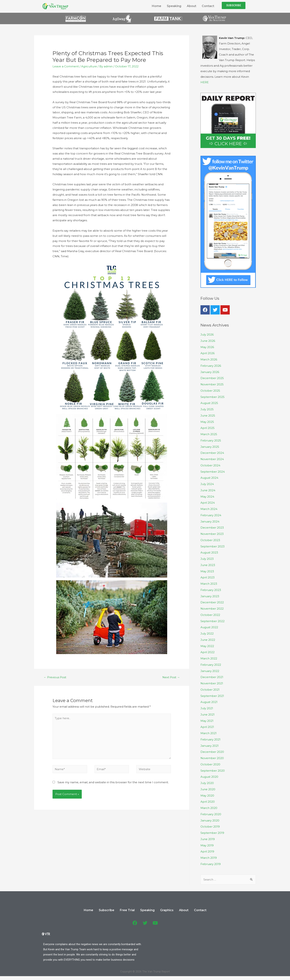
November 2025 (212, 384)
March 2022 (209, 658)
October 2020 (210, 764)
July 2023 (207, 559)
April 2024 (208, 503)
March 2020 (209, 808)
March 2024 (209, 509)
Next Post (171, 677)
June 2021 (208, 715)
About (192, 6)
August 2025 (209, 403)
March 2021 (209, 733)
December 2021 (212, 677)
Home (157, 6)
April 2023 (208, 577)
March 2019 (209, 858)
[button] (234, 5)
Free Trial (127, 910)
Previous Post (55, 677)
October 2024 (210, 465)
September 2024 (213, 472)
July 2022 (207, 633)
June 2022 (208, 640)
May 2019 (207, 845)
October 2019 (210, 827)
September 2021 (212, 696)
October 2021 (210, 690)
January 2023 (210, 596)
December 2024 (212, 453)
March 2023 (209, 584)
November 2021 (212, 683)
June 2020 (208, 789)
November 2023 (212, 534)
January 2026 (210, 372)
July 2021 (207, 708)
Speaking (174, 6)
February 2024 (211, 515)
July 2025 (207, 409)
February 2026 (211, 366)
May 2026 (207, 347)
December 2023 (212, 528)
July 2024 (207, 484)
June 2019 (208, 839)
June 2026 (208, 341)
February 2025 (211, 440)
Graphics (167, 910)
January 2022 (210, 671)
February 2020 (211, 814)
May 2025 (207, 422)
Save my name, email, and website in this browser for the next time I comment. (113, 782)
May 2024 (207, 497)
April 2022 (208, 652)
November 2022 (212, 609)
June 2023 (208, 565)
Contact (208, 6)
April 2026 (208, 353)
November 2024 (212, 459)
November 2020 (212, 758)
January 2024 (210, 521)
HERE (205, 82)
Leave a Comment (66, 66)
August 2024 (209, 478)
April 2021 (207, 727)
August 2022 (209, 627)
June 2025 (208, 416)
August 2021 (209, 702)
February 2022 (211, 665)
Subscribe (107, 910)
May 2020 (207, 796)
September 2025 (213, 397)
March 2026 (209, 359)
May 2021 (207, 721)
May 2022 (207, 646)
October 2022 (210, 615)
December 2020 (212, 752)
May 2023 (207, 571)
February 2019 (211, 864)
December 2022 (212, 602)
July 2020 (207, 783)
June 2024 (208, 490)
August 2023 (209, 552)
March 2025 (209, 434)
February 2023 (211, 590)
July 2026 (207, 335)
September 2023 (213, 546)
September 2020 (213, 771)
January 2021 (210, 746)
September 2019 (212, 833)
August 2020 (209, 777)
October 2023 (210, 540)
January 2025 (210, 447)
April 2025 (208, 428)
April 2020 (208, 802)
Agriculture (89, 66)
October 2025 (210, 391)
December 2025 (212, 378)
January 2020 (210, 820)
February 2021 (210, 739)
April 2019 (207, 851)
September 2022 (213, 621)
